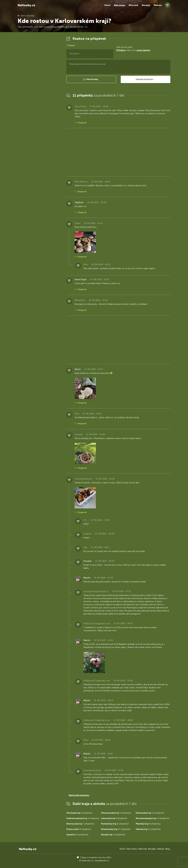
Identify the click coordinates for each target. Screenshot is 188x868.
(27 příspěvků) (116, 829)
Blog (168, 849)
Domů (107, 5)
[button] (91, 79)
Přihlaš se (121, 50)
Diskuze (158, 5)
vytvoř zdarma (143, 50)
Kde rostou (120, 5)
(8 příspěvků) (114, 818)
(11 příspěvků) (150, 813)
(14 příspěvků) (153, 818)
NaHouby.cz (26, 5)
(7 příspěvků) (80, 824)
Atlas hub (133, 5)
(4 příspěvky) (79, 813)
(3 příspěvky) (83, 818)
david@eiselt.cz (102, 861)
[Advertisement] (40, 80)
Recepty (146, 5)
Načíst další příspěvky (79, 795)
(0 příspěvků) (115, 824)
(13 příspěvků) (77, 835)
